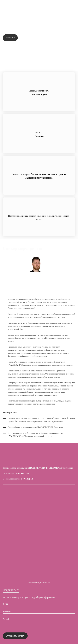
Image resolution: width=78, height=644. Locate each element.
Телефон (7, 612)
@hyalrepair (27, 479)
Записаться (10, 38)
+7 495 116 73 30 (22, 474)
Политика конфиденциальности (39, 583)
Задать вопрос (66, 38)
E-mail (6, 619)
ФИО (5, 604)
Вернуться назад (14, 15)
